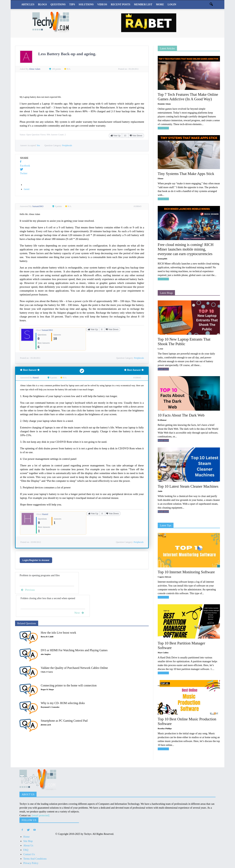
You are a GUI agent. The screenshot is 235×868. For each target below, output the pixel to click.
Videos (102, 4)
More (160, 4)
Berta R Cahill (47, 637)
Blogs (42, 4)
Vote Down (136, 136)
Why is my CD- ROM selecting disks (63, 703)
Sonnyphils (162, 259)
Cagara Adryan (164, 577)
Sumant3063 (47, 330)
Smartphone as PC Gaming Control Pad (64, 721)
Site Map (28, 841)
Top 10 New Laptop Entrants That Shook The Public (184, 342)
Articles (28, 4)
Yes (38, 145)
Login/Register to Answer (36, 560)
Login (172, 4)
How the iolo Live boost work (58, 633)
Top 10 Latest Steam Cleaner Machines (188, 486)
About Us (28, 846)
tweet (27, 189)
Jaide (160, 491)
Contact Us (29, 854)
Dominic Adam (164, 104)
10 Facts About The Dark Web (181, 415)
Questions (58, 4)
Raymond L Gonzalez (50, 707)
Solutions (86, 4)
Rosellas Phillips (165, 728)
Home (26, 837)
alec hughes (46, 654)
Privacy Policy (31, 863)
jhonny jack (46, 725)
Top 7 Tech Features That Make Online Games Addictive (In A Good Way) (188, 97)
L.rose (160, 349)
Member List (143, 4)
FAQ (26, 850)
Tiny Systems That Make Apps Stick (186, 174)
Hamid (45, 514)
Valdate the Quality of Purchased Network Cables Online (74, 668)
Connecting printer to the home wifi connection (69, 685)
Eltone (161, 178)
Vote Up (116, 136)
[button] (211, 5)
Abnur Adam (35, 69)
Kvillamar (162, 420)
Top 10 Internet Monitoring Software (186, 572)
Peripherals (67, 145)
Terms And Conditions (35, 859)
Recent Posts (121, 4)
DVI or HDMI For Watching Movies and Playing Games (74, 650)
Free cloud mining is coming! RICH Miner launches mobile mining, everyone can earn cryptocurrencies (186, 249)
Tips (72, 4)
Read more (163, 128)
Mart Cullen (163, 653)
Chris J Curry (47, 672)
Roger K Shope (47, 689)
